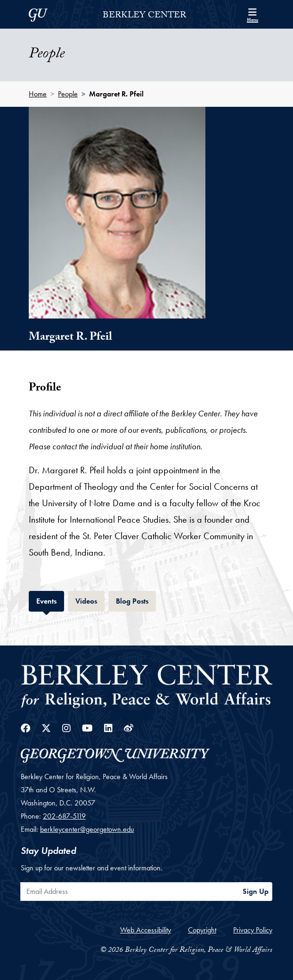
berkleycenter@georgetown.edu (87, 829)
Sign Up (256, 891)
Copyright (202, 930)
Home (38, 94)
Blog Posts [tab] (136, 600)
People (68, 94)
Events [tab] (50, 600)
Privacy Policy (253, 930)
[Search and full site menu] (252, 14)
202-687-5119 (64, 816)
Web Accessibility (146, 930)
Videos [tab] (90, 600)
